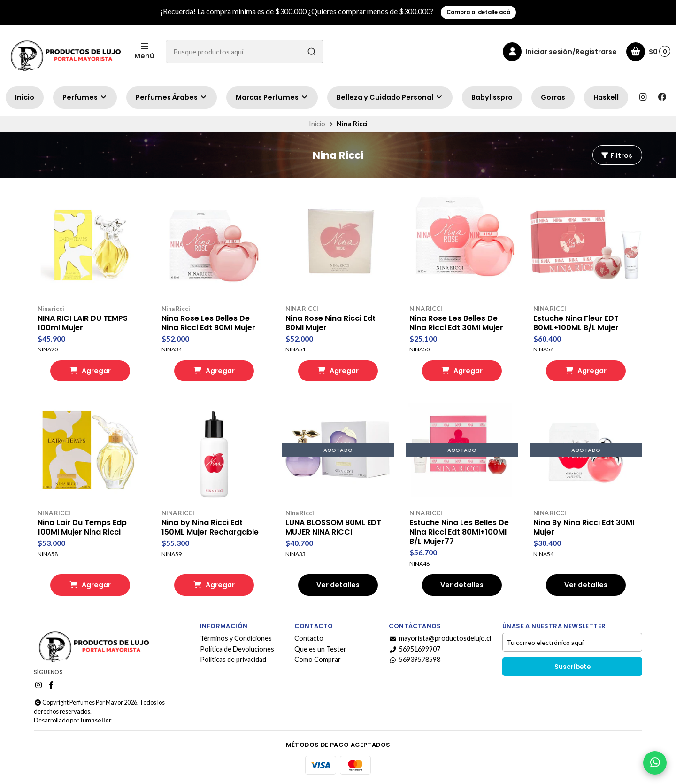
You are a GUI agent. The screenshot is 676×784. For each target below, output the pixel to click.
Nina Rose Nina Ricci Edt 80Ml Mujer (330, 323)
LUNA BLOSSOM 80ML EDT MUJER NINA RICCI (333, 528)
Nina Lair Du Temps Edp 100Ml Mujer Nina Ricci (82, 528)
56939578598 (415, 660)
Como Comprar (318, 660)
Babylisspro (492, 97)
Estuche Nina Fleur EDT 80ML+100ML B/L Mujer (576, 323)
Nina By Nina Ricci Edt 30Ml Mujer (584, 528)
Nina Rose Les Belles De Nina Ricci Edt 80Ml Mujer (208, 323)
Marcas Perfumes (272, 97)
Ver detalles (338, 585)
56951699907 (415, 649)
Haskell (606, 97)
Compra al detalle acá (478, 12)
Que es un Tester (320, 649)
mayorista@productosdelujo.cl (440, 638)
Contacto (309, 638)
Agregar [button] (90, 371)
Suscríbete (572, 667)
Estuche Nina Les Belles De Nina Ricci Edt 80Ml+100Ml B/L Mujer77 (459, 532)
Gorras (553, 97)
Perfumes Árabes (172, 97)
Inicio (25, 97)
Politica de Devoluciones (237, 649)
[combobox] (245, 52)
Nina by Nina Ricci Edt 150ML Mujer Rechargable (210, 528)
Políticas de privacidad (233, 660)
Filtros (616, 155)
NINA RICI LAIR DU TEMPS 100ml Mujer (83, 323)
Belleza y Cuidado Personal (390, 97)
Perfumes (85, 97)
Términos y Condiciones (236, 638)
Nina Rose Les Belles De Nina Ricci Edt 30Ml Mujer (456, 323)
